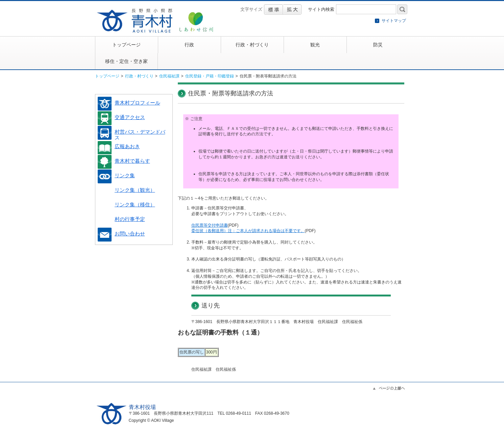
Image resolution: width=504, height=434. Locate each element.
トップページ (107, 76)
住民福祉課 (169, 76)
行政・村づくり (139, 76)
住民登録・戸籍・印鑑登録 (210, 76)
